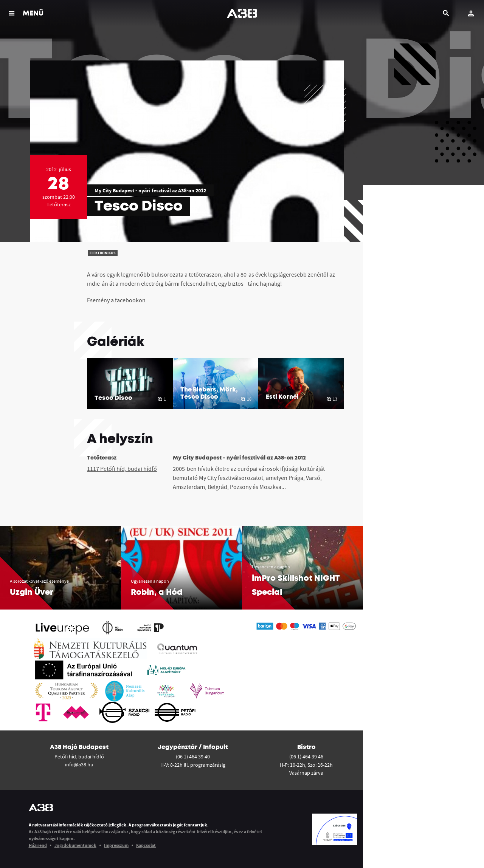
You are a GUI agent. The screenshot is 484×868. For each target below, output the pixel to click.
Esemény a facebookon (116, 300)
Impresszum (116, 845)
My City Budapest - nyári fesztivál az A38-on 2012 (150, 190)
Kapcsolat (146, 845)
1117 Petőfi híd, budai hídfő (122, 469)
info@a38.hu (79, 764)
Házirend (38, 845)
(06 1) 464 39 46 (306, 757)
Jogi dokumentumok (75, 845)
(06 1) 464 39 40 (193, 757)
